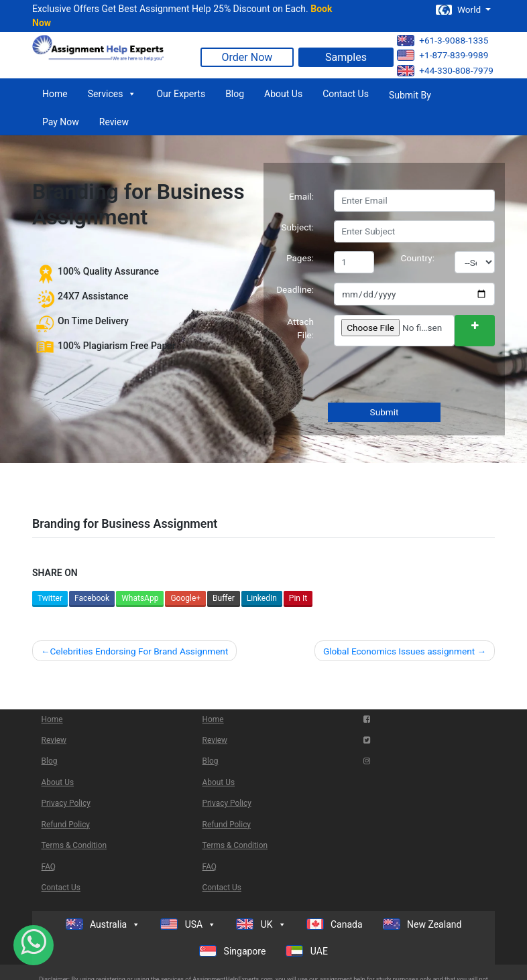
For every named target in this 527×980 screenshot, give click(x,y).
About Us (283, 94)
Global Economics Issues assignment (399, 651)
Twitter (50, 598)
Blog (235, 94)
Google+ (185, 598)
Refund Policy (66, 825)
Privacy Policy (66, 803)
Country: (418, 258)
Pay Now (61, 122)
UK (261, 924)
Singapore (232, 951)
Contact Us (346, 94)
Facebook (92, 598)
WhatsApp (140, 598)
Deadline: (295, 289)
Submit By (410, 95)
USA (188, 924)
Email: (301, 196)
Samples (346, 57)
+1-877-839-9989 (443, 55)
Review (114, 122)
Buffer (224, 598)
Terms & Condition (74, 845)
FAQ (49, 867)
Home (55, 94)
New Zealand (422, 924)
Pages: (300, 258)
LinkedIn (262, 598)
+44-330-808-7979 (445, 71)
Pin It (298, 598)
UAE (307, 951)
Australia (103, 924)
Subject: (297, 227)
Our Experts (181, 94)
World (459, 10)
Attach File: (300, 328)
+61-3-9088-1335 (443, 41)
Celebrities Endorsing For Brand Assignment (139, 651)
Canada (335, 924)
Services (112, 94)
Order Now (247, 57)
